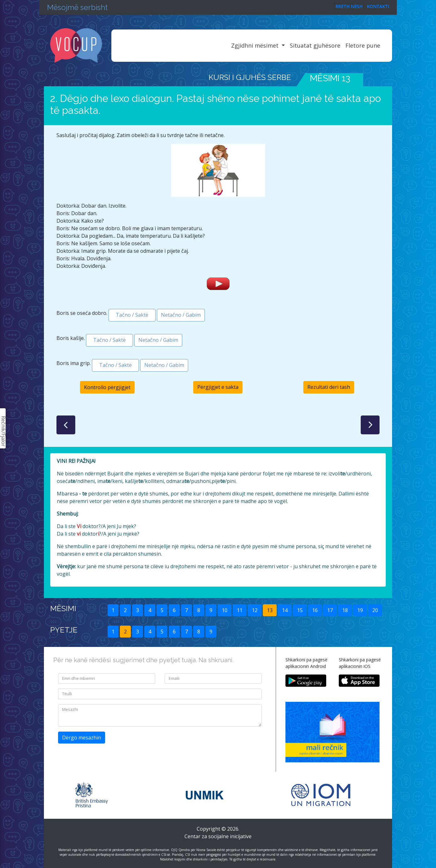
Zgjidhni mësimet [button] (256, 45)
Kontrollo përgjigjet (107, 387)
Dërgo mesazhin (82, 738)
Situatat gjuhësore (315, 45)
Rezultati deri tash (329, 387)
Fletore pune (363, 45)
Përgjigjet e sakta (218, 387)
